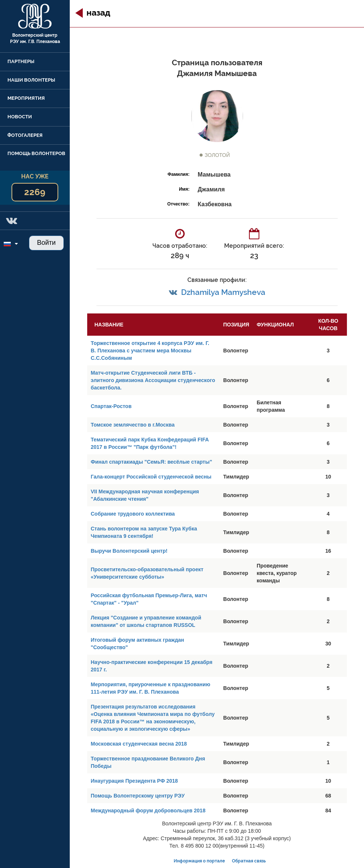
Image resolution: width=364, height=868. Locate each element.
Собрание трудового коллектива (133, 514)
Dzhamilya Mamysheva (223, 292)
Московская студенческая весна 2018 (139, 744)
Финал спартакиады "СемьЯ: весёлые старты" (152, 462)
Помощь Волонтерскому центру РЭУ (138, 796)
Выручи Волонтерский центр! (129, 551)
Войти (46, 243)
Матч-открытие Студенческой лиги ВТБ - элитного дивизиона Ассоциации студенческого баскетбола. (153, 380)
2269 (35, 192)
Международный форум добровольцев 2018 (148, 811)
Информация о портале (199, 861)
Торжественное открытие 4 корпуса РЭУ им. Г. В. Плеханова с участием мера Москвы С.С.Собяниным (150, 351)
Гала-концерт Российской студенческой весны (151, 477)
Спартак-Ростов (111, 406)
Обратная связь (249, 861)
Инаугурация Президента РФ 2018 (135, 781)
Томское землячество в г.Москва (133, 425)
